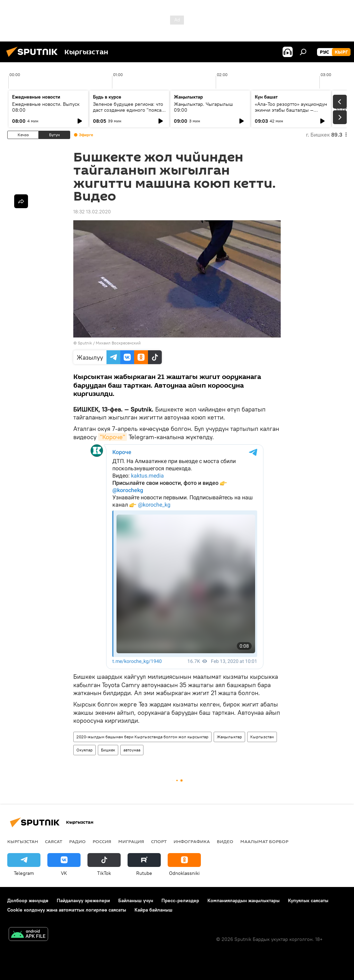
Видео (225, 841)
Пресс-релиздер (180, 900)
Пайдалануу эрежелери (83, 900)
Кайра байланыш (153, 910)
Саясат (54, 841)
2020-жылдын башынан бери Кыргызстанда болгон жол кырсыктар (142, 737)
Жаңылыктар (229, 737)
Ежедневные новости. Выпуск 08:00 (46, 107)
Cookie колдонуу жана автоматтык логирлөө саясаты (67, 910)
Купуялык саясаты (308, 900)
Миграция (131, 841)
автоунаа (132, 750)
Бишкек (108, 750)
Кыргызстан (262, 737)
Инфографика (192, 841)
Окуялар (85, 750)
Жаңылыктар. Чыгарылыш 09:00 (203, 107)
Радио (77, 841)
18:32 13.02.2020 (92, 212)
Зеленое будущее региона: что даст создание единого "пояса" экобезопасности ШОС (128, 110)
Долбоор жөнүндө (28, 900)
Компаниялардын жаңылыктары (244, 900)
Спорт (159, 841)
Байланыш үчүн (136, 900)
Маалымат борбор (264, 841)
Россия (102, 841)
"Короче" (113, 437)
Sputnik (85, 343)
